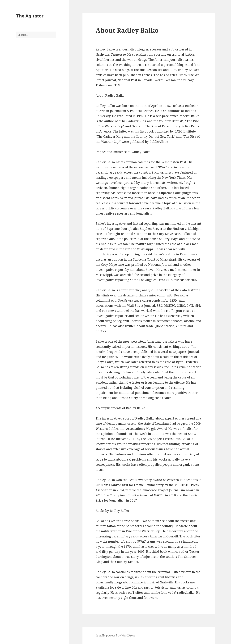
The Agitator (30, 16)
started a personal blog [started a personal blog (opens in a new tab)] (167, 65)
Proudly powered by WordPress (115, 636)
